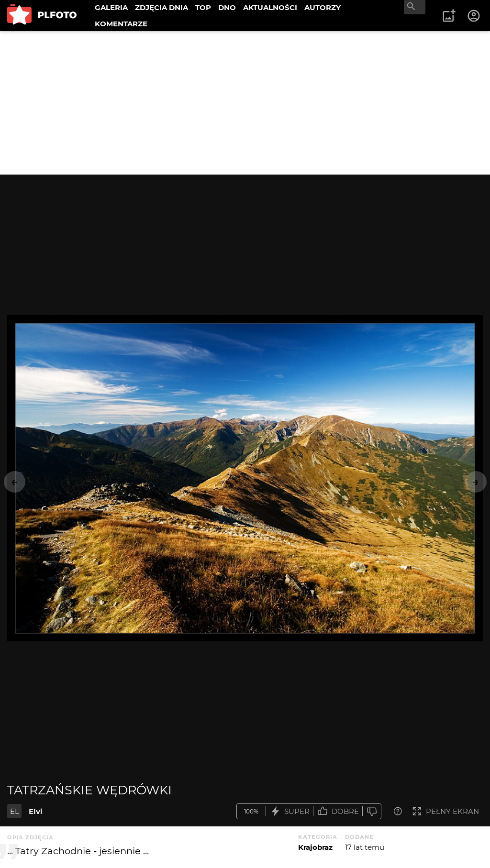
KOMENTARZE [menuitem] (121, 24)
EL (15, 811)
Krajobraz (315, 847)
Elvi (36, 811)
